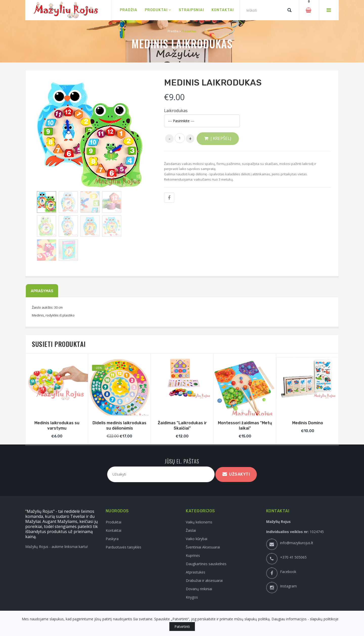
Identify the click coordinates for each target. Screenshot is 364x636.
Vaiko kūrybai (197, 539)
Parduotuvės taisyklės (123, 547)
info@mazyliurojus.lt (297, 543)
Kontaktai (113, 530)
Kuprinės (193, 555)
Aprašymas (42, 291)
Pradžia (173, 31)
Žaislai (191, 530)
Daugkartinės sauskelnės (206, 564)
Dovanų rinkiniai (199, 589)
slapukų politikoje (324, 619)
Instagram (288, 586)
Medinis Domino (308, 423)
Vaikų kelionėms (199, 522)
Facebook (288, 572)
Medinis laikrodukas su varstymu (57, 426)
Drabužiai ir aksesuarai (204, 580)
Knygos (192, 597)
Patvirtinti (182, 627)
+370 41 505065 (293, 557)
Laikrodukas (176, 111)
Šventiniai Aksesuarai (203, 547)
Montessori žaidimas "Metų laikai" (245, 426)
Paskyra (112, 539)
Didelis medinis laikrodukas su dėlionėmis (119, 426)
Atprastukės (196, 572)
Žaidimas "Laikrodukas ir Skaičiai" (182, 426)
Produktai (113, 522)
